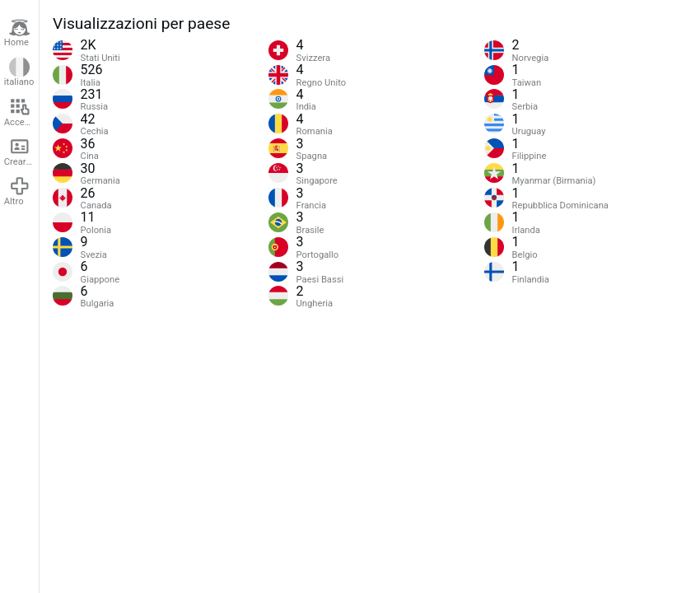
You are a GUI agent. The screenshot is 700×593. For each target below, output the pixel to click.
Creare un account (21, 152)
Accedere (21, 112)
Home (17, 33)
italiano (19, 72)
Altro (17, 191)
